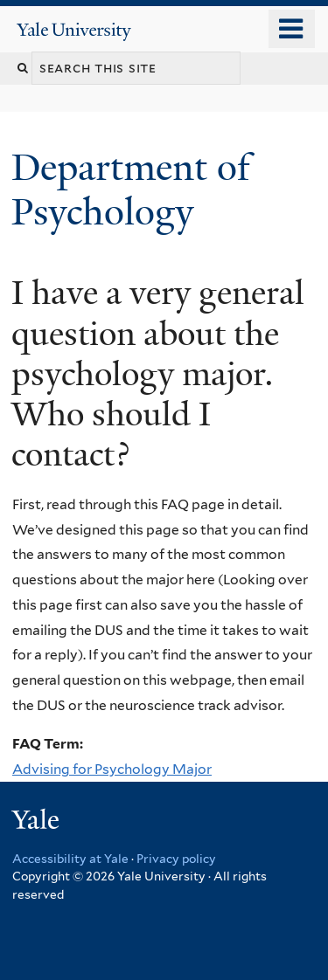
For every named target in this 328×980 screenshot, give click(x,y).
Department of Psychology (131, 189)
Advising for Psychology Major (112, 769)
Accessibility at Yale (70, 859)
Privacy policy (176, 859)
